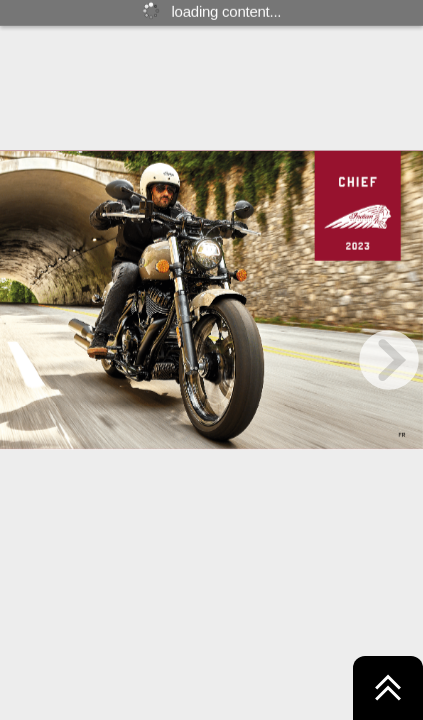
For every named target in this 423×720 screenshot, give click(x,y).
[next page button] (389, 360)
